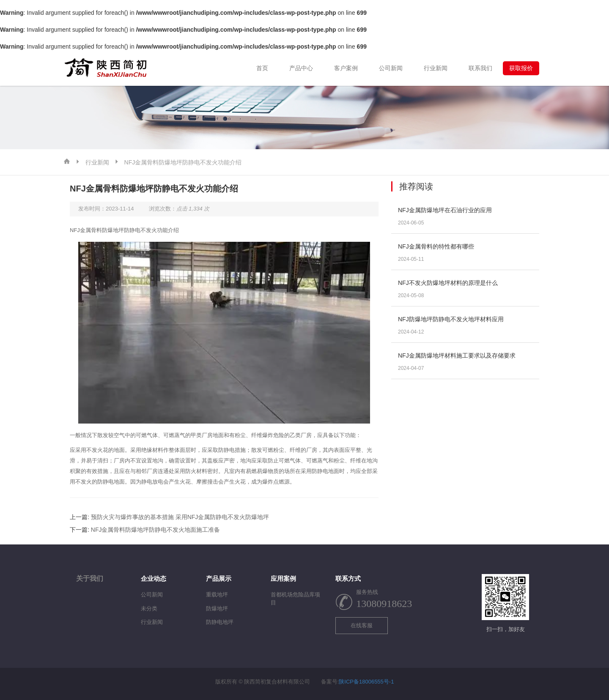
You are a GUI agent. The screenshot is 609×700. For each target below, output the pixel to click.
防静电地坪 (220, 622)
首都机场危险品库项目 (295, 599)
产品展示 (219, 578)
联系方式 (348, 578)
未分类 (149, 608)
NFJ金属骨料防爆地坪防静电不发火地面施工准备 (156, 530)
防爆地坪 (217, 608)
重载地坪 (217, 595)
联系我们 (480, 68)
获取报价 (521, 68)
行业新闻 (436, 68)
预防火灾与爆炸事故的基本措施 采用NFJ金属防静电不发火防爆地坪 (180, 517)
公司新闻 (391, 68)
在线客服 (362, 625)
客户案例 (346, 68)
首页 (262, 68)
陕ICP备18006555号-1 (366, 682)
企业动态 (154, 578)
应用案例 (283, 578)
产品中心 (301, 68)
